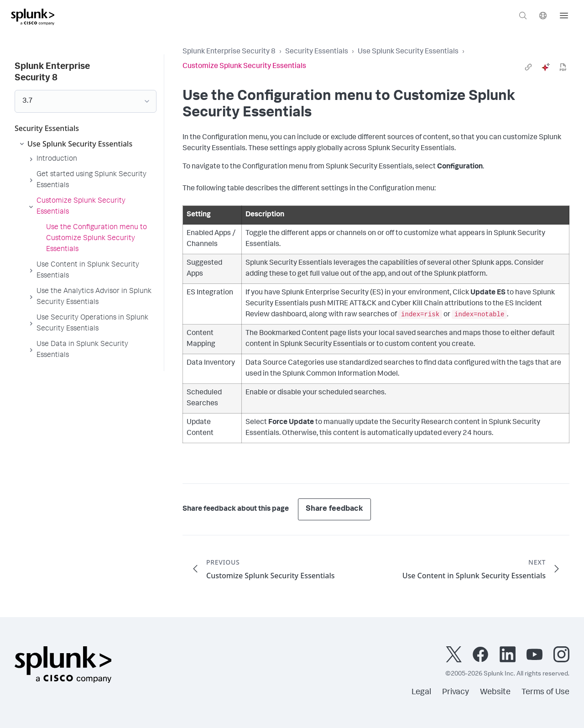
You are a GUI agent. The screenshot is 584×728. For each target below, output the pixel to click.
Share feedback (334, 509)
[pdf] (563, 67)
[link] (528, 67)
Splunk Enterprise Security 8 (229, 52)
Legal (421, 692)
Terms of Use (545, 692)
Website (495, 692)
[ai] (546, 67)
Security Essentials (317, 52)
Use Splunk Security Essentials (408, 52)
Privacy (456, 692)
